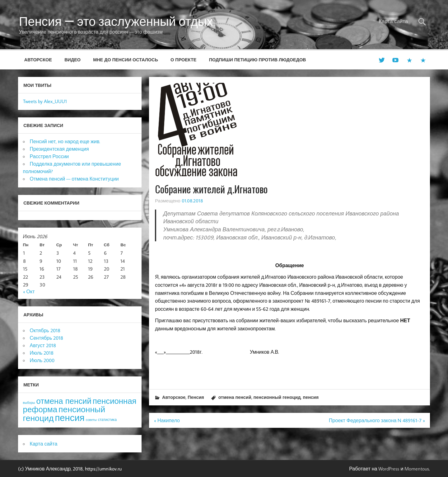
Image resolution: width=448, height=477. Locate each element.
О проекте (183, 60)
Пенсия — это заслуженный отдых (116, 21)
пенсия (311, 397)
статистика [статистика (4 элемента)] (107, 420)
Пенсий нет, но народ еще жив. (65, 141)
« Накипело (167, 420)
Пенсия (196, 397)
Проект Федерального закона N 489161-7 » (377, 420)
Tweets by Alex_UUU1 (45, 101)
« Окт (29, 291)
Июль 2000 (42, 360)
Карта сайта (393, 21)
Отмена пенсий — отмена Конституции (74, 179)
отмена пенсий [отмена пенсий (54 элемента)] (64, 401)
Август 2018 (43, 345)
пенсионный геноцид (277, 397)
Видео (72, 60)
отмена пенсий (235, 397)
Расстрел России (49, 156)
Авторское (38, 60)
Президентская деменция (59, 149)
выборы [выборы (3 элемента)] (29, 403)
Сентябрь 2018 (47, 338)
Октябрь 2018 (45, 330)
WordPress (389, 469)
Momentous (417, 469)
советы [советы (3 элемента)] (91, 420)
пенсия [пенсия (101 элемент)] (70, 418)
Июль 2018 (42, 353)
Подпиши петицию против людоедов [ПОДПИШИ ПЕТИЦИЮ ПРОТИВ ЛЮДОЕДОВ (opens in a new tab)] (258, 60)
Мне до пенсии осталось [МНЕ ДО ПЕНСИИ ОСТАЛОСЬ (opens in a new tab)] (126, 60)
